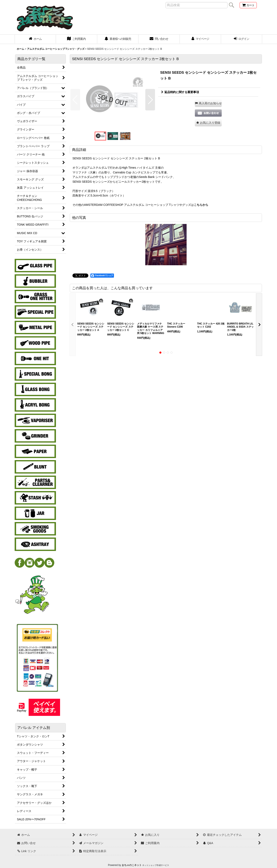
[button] (75, 100)
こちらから (201, 205)
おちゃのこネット (132, 865)
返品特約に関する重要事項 (180, 92)
